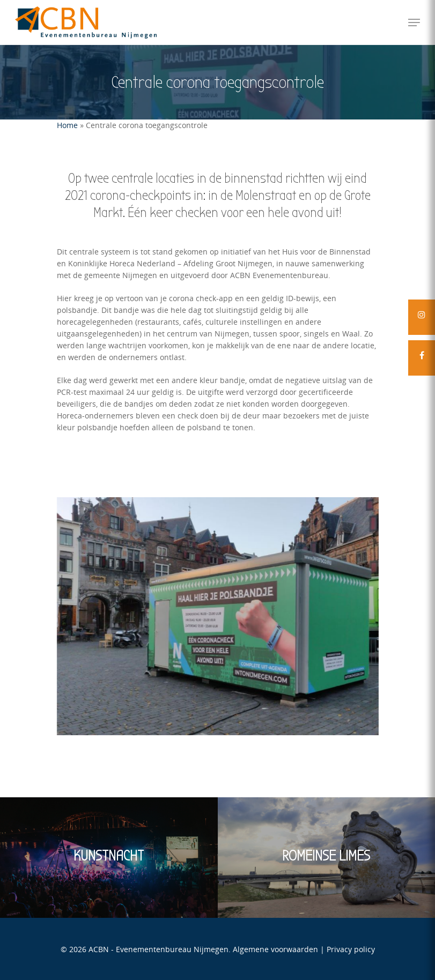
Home (67, 125)
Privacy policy (351, 949)
